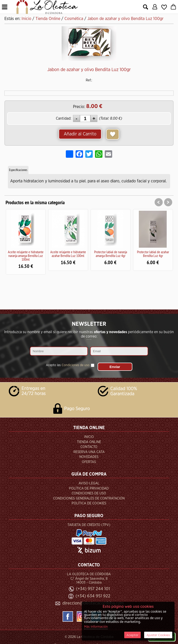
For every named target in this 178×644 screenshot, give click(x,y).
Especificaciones (18, 170)
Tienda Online (89, 442)
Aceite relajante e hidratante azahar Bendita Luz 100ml (68, 254)
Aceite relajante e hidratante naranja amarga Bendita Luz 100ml (26, 256)
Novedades (89, 457)
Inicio (89, 437)
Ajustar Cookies (158, 635)
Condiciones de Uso (89, 493)
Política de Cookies (89, 503)
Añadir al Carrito (80, 134)
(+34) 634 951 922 (93, 596)
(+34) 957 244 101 (93, 589)
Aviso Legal (89, 483)
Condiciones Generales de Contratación (89, 498)
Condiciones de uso (76, 365)
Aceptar (132, 635)
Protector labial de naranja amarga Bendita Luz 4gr (111, 254)
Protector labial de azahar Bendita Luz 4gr (153, 254)
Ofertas (89, 462)
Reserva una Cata (89, 452)
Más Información (96, 627)
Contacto (89, 447)
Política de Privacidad (89, 488)
